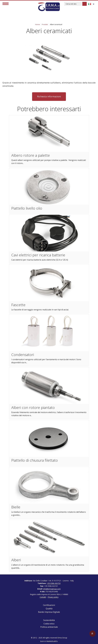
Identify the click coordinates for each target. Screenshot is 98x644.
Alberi (16, 560)
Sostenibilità (49, 620)
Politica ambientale (49, 627)
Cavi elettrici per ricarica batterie (38, 255)
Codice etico (49, 624)
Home (38, 24)
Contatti (43, 597)
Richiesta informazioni (49, 96)
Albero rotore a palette (31, 155)
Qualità (49, 609)
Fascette (18, 305)
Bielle (16, 507)
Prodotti (45, 24)
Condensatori (23, 355)
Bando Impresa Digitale (49, 612)
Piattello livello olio (27, 208)
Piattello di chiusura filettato (35, 460)
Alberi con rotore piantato (33, 407)
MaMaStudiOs (52, 641)
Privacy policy (53, 597)
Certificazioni (49, 605)
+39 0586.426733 (54, 583)
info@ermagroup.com (52, 589)
